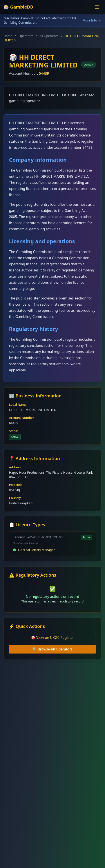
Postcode (16, 485)
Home (8, 36)
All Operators (49, 36)
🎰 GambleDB (18, 7)
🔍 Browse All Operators (53, 649)
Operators (26, 36)
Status (14, 431)
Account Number (22, 418)
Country (15, 498)
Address (15, 467)
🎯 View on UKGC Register (52, 638)
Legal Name (18, 405)
